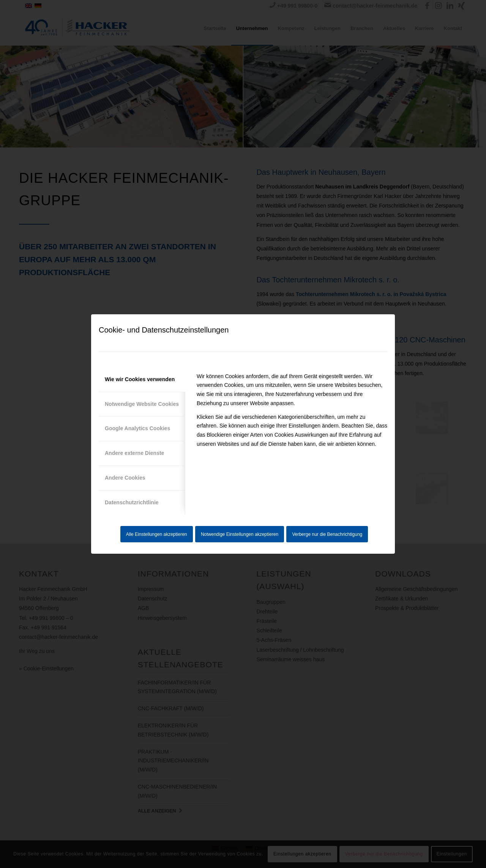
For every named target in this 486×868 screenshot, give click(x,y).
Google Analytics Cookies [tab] (137, 428)
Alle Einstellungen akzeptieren (157, 534)
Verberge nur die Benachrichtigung (327, 534)
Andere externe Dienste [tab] (134, 453)
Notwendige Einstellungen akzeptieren (240, 534)
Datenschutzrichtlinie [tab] (132, 502)
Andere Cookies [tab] (125, 478)
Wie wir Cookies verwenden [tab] (140, 379)
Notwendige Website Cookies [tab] (142, 404)
